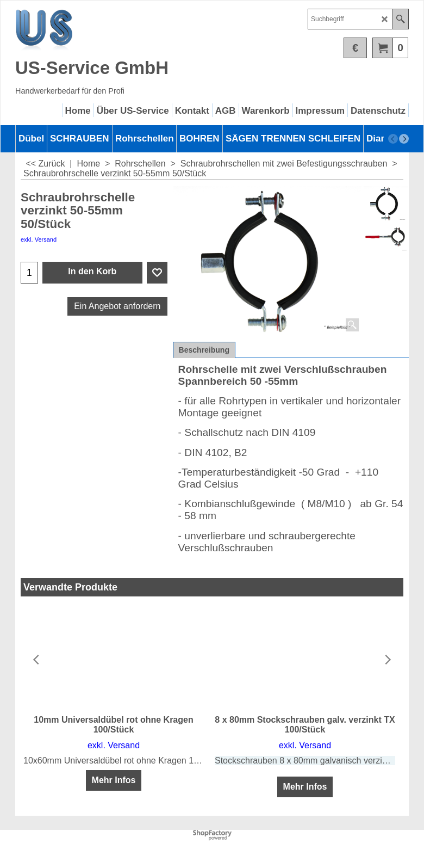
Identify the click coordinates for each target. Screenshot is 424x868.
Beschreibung (204, 350)
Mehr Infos (114, 780)
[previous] (393, 139)
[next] (404, 139)
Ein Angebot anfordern (117, 306)
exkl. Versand (39, 239)
